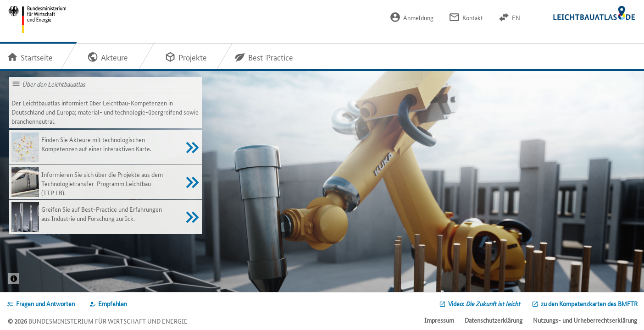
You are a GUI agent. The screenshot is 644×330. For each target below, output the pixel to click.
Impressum (439, 320)
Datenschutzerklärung (494, 320)
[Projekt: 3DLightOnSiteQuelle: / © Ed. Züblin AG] (14, 279)
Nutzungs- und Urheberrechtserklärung (585, 320)
